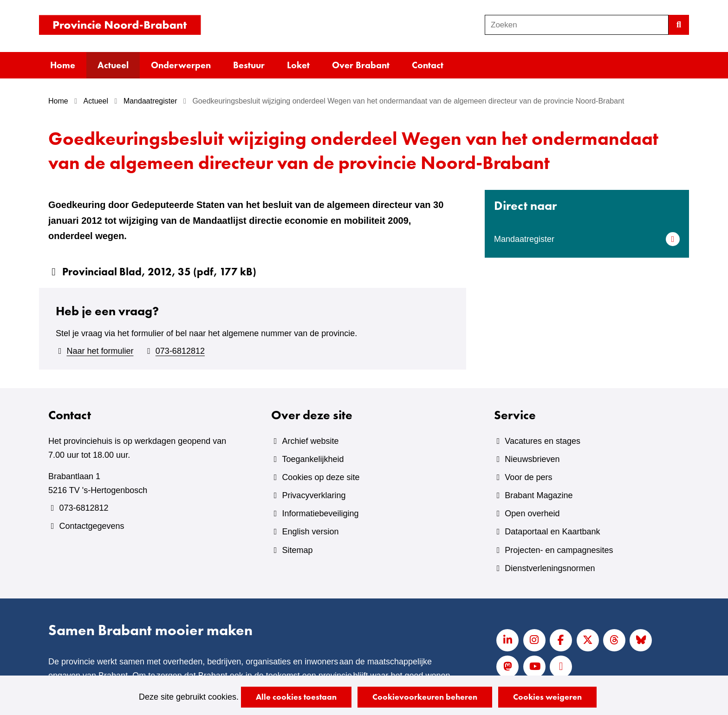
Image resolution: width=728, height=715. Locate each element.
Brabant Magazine (539, 495)
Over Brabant (361, 65)
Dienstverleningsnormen (550, 568)
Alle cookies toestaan (296, 697)
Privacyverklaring (314, 495)
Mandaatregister (524, 239)
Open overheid (532, 513)
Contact (428, 65)
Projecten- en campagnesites (559, 550)
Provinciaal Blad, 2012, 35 (159, 272)
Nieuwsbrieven (532, 459)
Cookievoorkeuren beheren (425, 697)
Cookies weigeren (547, 697)
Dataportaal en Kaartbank (552, 532)
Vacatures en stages (543, 441)
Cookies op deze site (321, 477)
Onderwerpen (181, 65)
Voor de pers (528, 477)
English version (310, 532)
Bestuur (249, 65)
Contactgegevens (91, 526)
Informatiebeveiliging (320, 513)
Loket (298, 65)
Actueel (113, 65)
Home (63, 65)
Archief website (310, 441)
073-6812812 (180, 351)
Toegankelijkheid (313, 459)
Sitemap (297, 550)
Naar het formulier (100, 351)
